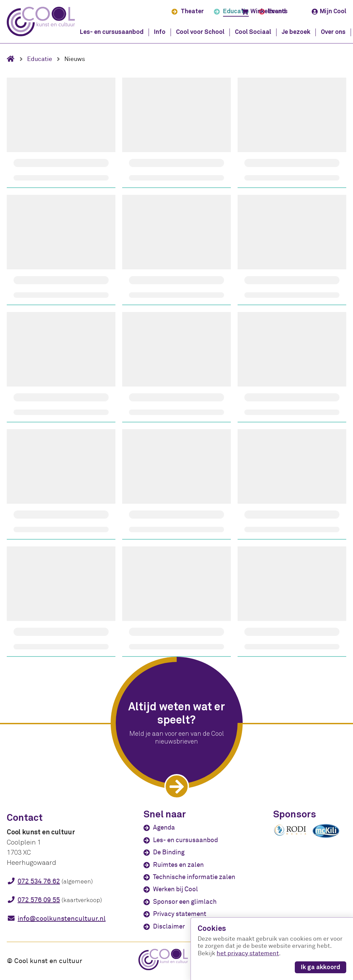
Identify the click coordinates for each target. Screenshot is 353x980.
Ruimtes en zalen (178, 865)
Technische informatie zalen (194, 877)
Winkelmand (263, 12)
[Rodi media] (290, 835)
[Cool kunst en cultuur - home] (41, 22)
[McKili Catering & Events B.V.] (329, 838)
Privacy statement (180, 914)
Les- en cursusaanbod (185, 840)
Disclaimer (169, 926)
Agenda (164, 828)
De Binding (169, 852)
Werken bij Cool (175, 889)
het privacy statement (248, 953)
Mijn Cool (329, 12)
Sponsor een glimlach (185, 902)
